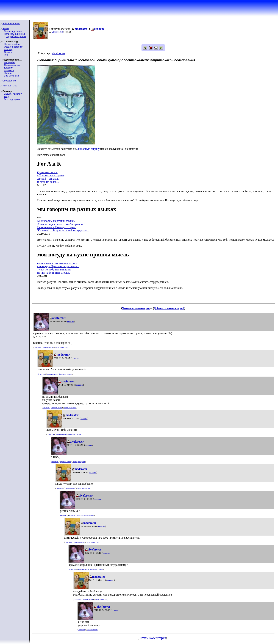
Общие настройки (13, 47)
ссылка (71, 321)
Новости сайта (12, 44)
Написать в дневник (15, 34)
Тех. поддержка (12, 99)
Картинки (9, 70)
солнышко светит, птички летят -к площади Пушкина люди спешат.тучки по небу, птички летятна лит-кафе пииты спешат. (58, 268)
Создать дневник (13, 31)
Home (6, 28)
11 (59, 32)
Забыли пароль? (13, 94)
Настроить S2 (10, 86)
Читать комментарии (136, 308)
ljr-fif (6, 55)
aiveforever (59, 53)
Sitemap (8, 49)
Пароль (8, 73)
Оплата (8, 52)
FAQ (6, 96)
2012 (54, 32)
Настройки (10, 62)
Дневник (8, 68)
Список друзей (12, 65)
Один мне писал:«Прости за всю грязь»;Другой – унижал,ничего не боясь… (51, 177)
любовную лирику (89, 149)
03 (61, 32)
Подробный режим (16, 36)
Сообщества (9, 81)
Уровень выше (48, 347)
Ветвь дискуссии (61, 347)
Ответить (37, 347)
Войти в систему (11, 24)
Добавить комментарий (169, 308)
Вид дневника (11, 76)
